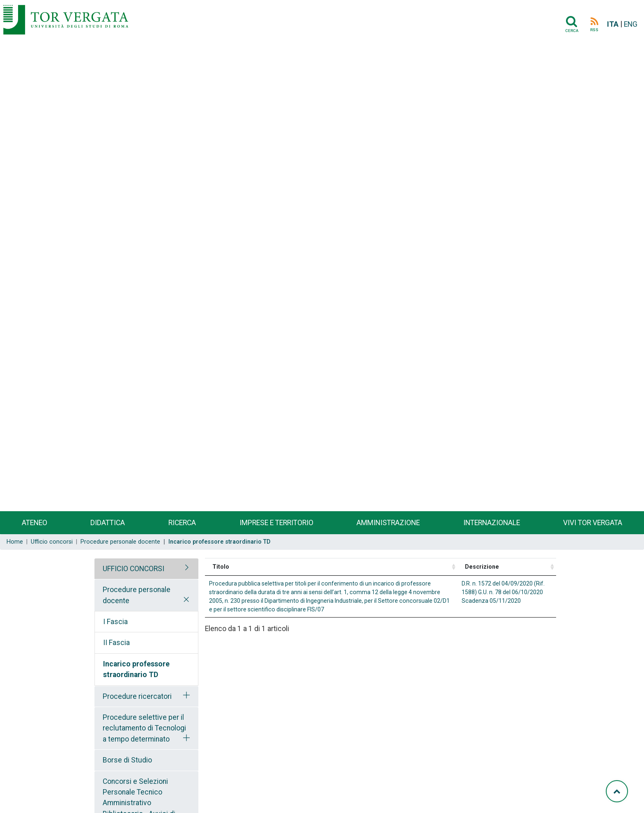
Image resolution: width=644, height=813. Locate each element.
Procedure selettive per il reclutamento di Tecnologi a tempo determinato (144, 728)
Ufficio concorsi (52, 542)
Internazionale (492, 523)
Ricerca (182, 523)
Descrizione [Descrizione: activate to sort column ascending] (482, 567)
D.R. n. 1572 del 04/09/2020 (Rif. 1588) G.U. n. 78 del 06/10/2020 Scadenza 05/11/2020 (503, 592)
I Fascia (115, 622)
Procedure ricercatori (137, 696)
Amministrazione (388, 523)
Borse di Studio (127, 760)
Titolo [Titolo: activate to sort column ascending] (221, 567)
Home (15, 542)
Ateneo (34, 523)
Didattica (108, 523)
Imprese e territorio (276, 523)
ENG (631, 24)
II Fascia (116, 643)
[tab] (146, 569)
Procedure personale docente (120, 542)
